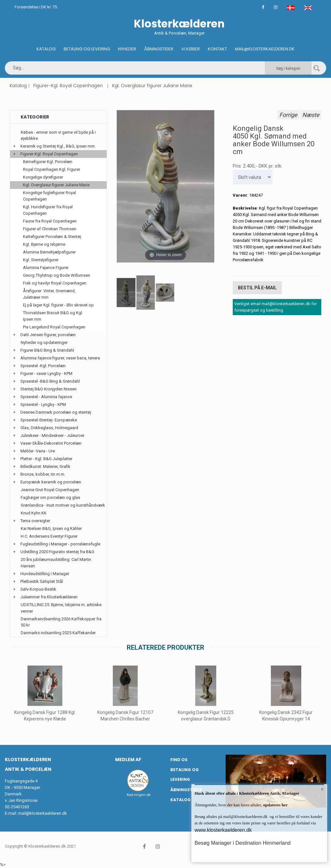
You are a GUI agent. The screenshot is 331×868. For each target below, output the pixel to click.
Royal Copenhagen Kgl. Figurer (52, 169)
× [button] (322, 789)
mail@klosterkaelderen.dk (43, 813)
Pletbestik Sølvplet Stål (42, 581)
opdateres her (275, 805)
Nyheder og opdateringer (44, 342)
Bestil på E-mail (257, 288)
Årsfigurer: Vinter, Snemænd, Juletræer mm (49, 294)
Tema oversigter (35, 521)
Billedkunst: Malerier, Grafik (45, 466)
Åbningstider (159, 49)
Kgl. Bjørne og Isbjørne (44, 244)
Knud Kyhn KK (34, 513)
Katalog (46, 49)
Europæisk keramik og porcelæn (51, 482)
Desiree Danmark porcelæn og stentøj (56, 412)
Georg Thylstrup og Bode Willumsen (57, 275)
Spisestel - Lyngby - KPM (43, 404)
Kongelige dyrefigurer (43, 177)
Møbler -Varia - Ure (38, 451)
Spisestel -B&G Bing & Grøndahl (50, 381)
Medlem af (128, 759)
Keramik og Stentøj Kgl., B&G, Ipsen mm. (58, 146)
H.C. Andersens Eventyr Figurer (49, 536)
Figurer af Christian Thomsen (50, 229)
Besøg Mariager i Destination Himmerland (243, 843)
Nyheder (127, 49)
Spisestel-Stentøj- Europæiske (49, 420)
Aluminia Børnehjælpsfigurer (49, 252)
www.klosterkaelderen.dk (223, 830)
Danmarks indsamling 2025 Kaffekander (58, 633)
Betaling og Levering (87, 49)
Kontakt (217, 49)
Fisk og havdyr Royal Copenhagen (55, 283)
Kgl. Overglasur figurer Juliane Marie (152, 86)
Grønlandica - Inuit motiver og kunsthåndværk (63, 505)
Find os (179, 760)
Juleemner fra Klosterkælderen (49, 597)
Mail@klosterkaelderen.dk (265, 49)
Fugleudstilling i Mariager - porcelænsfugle (60, 544)
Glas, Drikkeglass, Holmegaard (49, 428)
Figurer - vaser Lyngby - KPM (46, 373)
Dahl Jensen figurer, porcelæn (48, 335)
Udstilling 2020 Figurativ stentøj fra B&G (57, 552)
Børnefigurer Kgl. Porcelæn (48, 162)
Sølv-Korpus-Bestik (38, 589)
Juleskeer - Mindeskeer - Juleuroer (52, 435)
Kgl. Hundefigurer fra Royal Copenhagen (48, 210)
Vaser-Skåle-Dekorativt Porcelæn (51, 443)
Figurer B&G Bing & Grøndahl (47, 350)
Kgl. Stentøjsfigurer (41, 260)
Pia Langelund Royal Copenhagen (54, 327)
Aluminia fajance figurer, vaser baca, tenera (60, 358)
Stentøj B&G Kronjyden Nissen (48, 389)
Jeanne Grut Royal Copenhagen (50, 490)
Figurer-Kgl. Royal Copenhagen (68, 86)
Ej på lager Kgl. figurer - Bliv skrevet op (58, 305)
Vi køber (191, 49)
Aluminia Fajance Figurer (46, 268)
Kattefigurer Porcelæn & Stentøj (52, 237)
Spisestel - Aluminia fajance (46, 397)
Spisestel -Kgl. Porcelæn (43, 366)
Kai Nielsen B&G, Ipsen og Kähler (51, 528)
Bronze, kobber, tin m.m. (43, 474)
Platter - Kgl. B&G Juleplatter (46, 459)
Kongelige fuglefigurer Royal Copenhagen (49, 196)
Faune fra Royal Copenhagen (50, 221)
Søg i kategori (288, 68)
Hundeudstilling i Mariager (45, 574)
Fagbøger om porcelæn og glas (50, 497)
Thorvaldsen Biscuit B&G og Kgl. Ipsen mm (53, 316)
